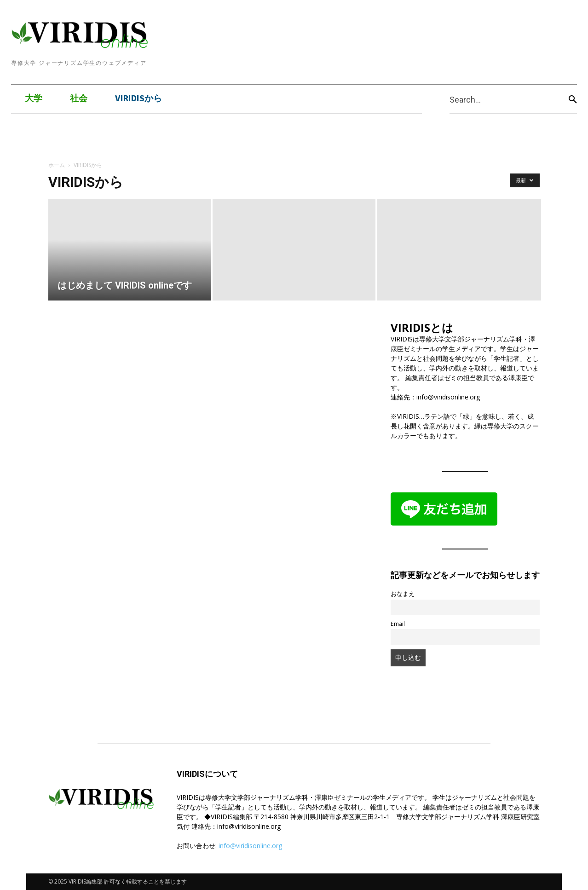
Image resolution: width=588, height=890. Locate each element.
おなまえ (403, 594)
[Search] (573, 99)
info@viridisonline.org (250, 846)
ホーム (57, 165)
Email (398, 624)
